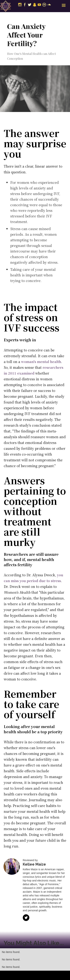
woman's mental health (41, 362)
